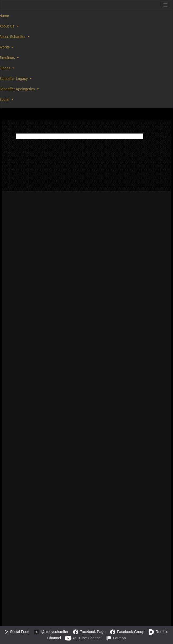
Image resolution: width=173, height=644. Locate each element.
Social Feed (17, 632)
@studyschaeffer (51, 632)
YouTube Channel (83, 638)
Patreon (116, 638)
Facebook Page (89, 632)
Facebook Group (127, 632)
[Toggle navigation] (165, 5)
